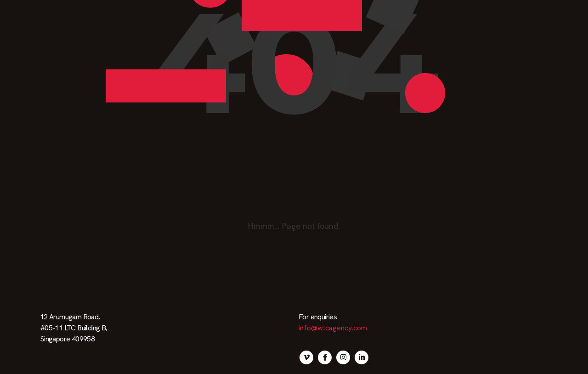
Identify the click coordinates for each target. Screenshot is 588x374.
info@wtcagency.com (333, 328)
